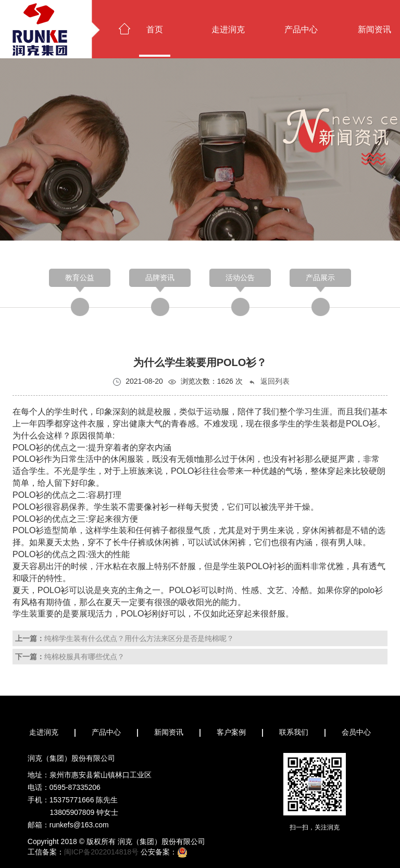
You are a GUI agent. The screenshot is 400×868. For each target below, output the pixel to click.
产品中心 (301, 29)
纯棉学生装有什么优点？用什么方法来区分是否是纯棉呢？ (139, 638)
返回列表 (269, 381)
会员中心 (356, 732)
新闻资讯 (169, 732)
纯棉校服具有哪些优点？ (84, 657)
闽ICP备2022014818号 (101, 852)
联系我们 (294, 732)
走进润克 (228, 29)
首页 (155, 29)
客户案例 (231, 732)
